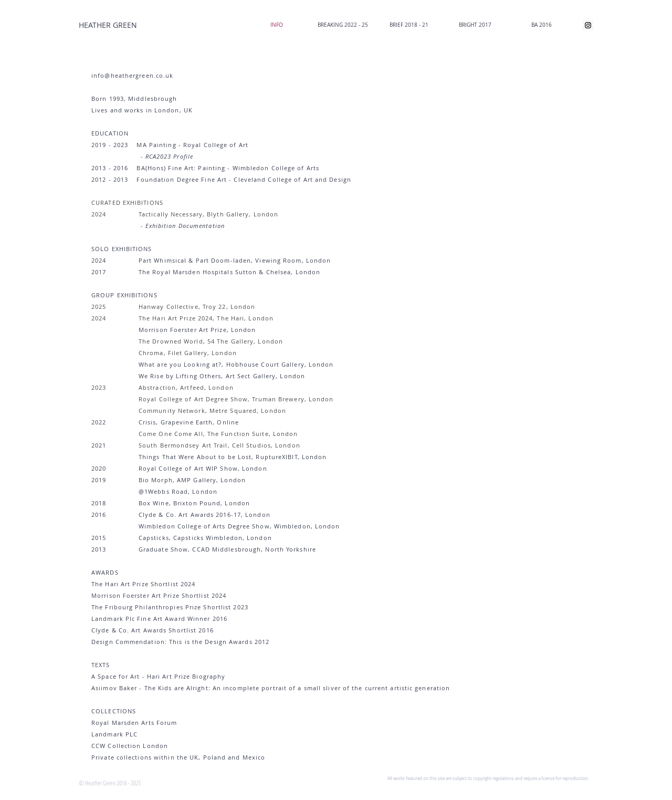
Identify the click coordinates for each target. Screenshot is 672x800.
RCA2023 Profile (170, 156)
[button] (343, 25)
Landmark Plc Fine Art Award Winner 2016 (159, 619)
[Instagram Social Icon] (588, 25)
